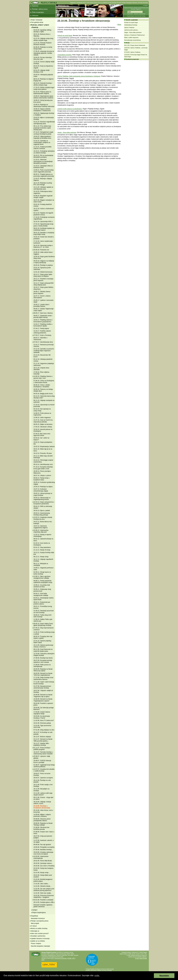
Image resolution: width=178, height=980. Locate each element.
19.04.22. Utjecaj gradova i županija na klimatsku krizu (42, 137)
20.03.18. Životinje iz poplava (43, 265)
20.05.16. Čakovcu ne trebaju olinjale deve (43, 390)
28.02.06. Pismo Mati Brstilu (43, 861)
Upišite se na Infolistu (38, 941)
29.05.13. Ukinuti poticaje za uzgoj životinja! (43, 494)
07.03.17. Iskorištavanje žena (43, 342)
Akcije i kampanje (37, 20)
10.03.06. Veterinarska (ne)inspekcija (41, 857)
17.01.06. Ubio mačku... (41, 884)
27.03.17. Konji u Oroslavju (42, 335)
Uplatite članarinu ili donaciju (40, 939)
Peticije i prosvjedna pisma (40, 921)
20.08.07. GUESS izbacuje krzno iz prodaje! (42, 761)
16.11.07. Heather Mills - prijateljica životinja (42, 744)
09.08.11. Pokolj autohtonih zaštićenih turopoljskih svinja (43, 582)
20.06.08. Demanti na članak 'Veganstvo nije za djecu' (43, 696)
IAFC (74, 958)
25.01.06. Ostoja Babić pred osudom (43, 876)
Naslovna (35, 6)
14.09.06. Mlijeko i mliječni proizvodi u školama (42, 815)
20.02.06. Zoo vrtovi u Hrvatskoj (44, 866)
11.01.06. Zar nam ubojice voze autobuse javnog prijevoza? (44, 890)
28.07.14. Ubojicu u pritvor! (42, 476)
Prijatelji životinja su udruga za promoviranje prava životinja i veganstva (136, 8)
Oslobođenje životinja (65, 55)
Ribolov (105, 3)
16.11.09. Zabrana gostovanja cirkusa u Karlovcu (43, 646)
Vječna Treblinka (129, 28)
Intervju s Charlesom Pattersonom (135, 35)
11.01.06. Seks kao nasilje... (43, 893)
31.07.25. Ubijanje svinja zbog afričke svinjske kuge (43, 39)
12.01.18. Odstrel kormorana (43, 272)
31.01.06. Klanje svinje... (42, 873)
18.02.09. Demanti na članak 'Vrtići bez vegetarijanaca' (43, 674)
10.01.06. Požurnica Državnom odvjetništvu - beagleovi (44, 896)
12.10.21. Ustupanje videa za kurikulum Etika (43, 167)
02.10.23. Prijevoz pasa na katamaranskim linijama (42, 93)
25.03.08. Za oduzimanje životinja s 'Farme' (42, 717)
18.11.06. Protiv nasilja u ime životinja (43, 785)
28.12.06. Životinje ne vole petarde (42, 781)
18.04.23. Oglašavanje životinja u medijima (44, 114)
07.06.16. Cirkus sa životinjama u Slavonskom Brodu (44, 382)
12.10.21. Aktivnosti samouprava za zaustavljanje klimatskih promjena (43, 161)
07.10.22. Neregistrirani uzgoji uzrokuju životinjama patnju (43, 133)
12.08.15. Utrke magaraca (42, 418)
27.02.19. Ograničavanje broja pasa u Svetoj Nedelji (44, 225)
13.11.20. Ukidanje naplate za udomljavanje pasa (43, 188)
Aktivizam (35, 16)
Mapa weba (130, 14)
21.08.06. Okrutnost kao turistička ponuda (41, 828)
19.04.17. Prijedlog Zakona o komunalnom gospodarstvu (43, 321)
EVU (53, 958)
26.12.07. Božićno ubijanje (42, 737)
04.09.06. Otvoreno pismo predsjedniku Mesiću (42, 820)
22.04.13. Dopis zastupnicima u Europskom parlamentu (44, 503)
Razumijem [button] (164, 976)
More (119, 25)
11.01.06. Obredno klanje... (43, 886)
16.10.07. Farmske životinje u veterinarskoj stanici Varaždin (43, 753)
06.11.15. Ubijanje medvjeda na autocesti (44, 401)
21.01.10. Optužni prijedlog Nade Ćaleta (42, 642)
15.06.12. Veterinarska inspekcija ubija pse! (41, 531)
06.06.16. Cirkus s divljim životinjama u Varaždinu (42, 386)
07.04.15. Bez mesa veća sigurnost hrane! (42, 435)
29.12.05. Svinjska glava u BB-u (44, 902)
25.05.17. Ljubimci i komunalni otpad (44, 301)
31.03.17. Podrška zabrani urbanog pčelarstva (42, 332)
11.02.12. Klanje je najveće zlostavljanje (42, 535)
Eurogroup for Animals (61, 958)
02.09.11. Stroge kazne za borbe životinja (42, 573)
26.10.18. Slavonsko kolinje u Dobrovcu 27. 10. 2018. (43, 246)
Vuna (92, 3)
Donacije (145, 3)
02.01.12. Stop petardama (42, 547)
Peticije (124, 3)
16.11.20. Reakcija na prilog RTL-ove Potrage (43, 184)
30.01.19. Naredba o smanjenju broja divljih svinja (44, 233)
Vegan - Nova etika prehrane (67, 132)
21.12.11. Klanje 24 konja (42, 550)
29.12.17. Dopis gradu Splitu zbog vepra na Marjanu (43, 275)
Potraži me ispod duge (65, 36)
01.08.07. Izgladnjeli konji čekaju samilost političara (44, 766)
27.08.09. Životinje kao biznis (43, 658)
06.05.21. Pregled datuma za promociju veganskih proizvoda (44, 175)
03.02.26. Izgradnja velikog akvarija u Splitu (42, 31)
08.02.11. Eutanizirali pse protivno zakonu (42, 603)
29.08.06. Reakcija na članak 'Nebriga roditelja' (43, 824)
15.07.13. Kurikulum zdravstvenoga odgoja (41, 490)
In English (145, 5)
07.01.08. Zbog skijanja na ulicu (44, 730)
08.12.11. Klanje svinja (41, 557)
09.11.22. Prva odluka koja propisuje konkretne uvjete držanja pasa (42, 128)
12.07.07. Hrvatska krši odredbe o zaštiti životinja (44, 770)
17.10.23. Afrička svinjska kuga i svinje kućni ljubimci (44, 88)
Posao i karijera (36, 943)
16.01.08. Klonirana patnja (42, 723)
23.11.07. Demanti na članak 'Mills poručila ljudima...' (43, 740)
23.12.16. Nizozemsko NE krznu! (42, 356)
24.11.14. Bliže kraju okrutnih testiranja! (43, 457)
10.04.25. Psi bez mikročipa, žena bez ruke (43, 58)
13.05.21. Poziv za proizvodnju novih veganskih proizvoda (44, 171)
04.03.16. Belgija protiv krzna (43, 394)
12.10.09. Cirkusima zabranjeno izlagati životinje (44, 654)
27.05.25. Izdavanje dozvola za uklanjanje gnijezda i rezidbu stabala (44, 53)
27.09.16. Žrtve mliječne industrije (41, 373)
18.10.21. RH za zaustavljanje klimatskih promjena (43, 156)
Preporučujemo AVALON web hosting (136, 16)
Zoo (99, 3)
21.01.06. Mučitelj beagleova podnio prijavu (43, 880)
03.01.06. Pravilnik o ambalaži (43, 900)
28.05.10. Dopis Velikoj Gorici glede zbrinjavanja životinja (43, 625)
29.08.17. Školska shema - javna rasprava (42, 292)
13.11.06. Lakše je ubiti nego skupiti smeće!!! (43, 794)
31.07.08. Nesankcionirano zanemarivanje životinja (42, 687)
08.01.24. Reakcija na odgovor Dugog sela (44, 80)
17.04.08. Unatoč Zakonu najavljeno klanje (42, 713)
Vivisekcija (79, 3)
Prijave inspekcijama (39, 913)
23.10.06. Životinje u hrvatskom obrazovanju (42, 807)
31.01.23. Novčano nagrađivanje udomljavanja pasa (44, 123)
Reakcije (35, 27)
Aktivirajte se (35, 931)
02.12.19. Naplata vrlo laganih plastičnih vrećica (43, 214)
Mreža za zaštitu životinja (39, 928)
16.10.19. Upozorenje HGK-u (43, 222)
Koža (88, 3)
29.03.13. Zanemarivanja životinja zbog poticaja (42, 514)
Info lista (140, 3)
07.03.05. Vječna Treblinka (132, 52)
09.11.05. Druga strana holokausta (135, 45)
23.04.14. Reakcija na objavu (43, 487)
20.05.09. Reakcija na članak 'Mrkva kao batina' (43, 670)
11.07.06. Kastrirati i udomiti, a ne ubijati (44, 841)
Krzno (84, 3)
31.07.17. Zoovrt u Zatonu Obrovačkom (42, 297)
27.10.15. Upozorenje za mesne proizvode (44, 406)
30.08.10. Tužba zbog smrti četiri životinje (43, 616)
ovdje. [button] (97, 975)
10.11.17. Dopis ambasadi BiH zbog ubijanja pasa (44, 284)
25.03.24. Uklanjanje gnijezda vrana (43, 75)
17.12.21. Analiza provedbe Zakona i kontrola (43, 148)
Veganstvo (73, 3)
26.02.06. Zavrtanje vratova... (43, 863)
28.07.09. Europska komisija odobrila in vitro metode (43, 661)
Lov (102, 3)
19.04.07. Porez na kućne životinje (42, 774)
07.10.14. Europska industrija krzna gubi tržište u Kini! (43, 468)
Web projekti (35, 923)
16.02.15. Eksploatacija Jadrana (44, 447)
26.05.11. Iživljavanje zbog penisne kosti (42, 590)
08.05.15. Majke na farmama (43, 424)
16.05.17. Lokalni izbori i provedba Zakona (42, 305)
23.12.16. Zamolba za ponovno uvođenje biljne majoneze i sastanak (44, 351)
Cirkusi (95, 3)
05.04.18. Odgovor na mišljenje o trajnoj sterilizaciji (44, 262)
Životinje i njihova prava (40, 9)
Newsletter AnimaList (38, 918)
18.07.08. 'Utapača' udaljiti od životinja (43, 691)
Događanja (34, 916)
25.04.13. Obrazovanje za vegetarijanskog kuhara (42, 499)
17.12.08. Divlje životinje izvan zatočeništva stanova (44, 678)
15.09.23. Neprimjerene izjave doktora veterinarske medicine (43, 97)
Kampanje (129, 3)
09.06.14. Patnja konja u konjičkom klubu (42, 479)
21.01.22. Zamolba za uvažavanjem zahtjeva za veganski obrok (42, 143)
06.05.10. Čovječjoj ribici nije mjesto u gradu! (43, 637)
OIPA (43, 960)
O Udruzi (34, 926)
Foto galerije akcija (37, 22)
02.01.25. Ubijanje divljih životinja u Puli (42, 71)
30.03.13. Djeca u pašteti (42, 511)
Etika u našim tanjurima (131, 37)
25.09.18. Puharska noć (41, 250)
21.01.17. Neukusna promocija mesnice (44, 345)
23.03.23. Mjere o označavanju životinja (44, 118)
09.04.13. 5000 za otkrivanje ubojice (43, 507)
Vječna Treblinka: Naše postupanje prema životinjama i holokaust (79, 76)
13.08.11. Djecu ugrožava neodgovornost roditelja (42, 577)
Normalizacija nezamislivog (133, 40)
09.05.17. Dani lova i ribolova (43, 313)
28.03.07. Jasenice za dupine (43, 778)
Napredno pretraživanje (139, 14)
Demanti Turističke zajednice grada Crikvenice (43, 906)
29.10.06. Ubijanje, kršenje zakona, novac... (42, 803)
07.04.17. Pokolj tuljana (41, 328)
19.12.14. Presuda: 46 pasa (43, 453)
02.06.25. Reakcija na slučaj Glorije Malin (43, 48)
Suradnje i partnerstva (38, 936)
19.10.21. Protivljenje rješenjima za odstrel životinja (44, 152)
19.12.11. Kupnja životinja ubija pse (44, 553)
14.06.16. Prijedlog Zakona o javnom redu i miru (43, 377)
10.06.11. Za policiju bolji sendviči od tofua (42, 586)
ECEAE (69, 958)
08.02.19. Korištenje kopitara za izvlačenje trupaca (44, 229)
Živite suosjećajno (38, 12)
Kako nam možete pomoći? (40, 933)
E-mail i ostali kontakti (141, 958)
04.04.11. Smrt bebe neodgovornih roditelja (41, 594)
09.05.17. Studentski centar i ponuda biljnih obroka (43, 317)
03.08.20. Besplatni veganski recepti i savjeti (43, 197)
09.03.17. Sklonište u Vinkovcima (40, 339)
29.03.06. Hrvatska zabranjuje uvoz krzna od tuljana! (43, 853)
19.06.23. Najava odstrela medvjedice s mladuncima (42, 110)
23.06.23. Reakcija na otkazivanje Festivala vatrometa (44, 105)
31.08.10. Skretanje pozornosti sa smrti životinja (44, 612)
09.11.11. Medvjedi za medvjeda (41, 564)
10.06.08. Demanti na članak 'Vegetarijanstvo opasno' (43, 700)
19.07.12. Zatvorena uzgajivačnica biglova (41, 527)
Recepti (119, 3)
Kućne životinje (112, 3)
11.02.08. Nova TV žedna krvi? (44, 720)
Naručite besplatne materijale (40, 946)
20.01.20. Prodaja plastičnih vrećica (43, 205)
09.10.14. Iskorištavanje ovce (43, 464)
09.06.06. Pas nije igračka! (42, 845)
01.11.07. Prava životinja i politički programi (42, 749)
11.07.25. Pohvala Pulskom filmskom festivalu (43, 44)
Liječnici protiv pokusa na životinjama (70, 109)
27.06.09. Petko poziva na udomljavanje (42, 666)
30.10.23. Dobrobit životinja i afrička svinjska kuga (43, 84)
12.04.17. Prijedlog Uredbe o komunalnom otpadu (43, 325)
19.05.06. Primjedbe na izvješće (44, 847)
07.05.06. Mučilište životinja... (43, 850)
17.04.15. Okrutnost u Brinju (43, 427)
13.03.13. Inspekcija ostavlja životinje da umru (43, 518)
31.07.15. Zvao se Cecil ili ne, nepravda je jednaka (43, 421)
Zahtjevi (35, 910)
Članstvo (135, 3)
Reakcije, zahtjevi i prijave (40, 25)
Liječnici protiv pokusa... (132, 30)
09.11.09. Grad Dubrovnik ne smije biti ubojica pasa (43, 650)
